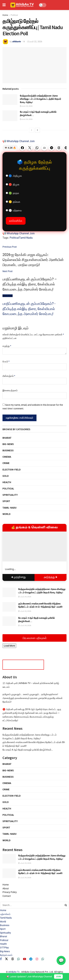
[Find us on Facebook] (1, 959)
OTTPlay (4, 948)
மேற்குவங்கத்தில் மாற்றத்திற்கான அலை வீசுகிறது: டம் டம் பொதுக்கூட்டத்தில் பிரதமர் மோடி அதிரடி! (40, 99)
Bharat (7, 438)
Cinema (7, 457)
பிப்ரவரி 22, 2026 (35, 42)
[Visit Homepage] (22, 5)
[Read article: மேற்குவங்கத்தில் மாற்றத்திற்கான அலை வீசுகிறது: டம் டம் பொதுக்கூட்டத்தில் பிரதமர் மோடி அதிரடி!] (10, 100)
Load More (9, 646)
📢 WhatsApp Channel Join (19, 141)
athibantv (17, 42)
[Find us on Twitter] (6, 959)
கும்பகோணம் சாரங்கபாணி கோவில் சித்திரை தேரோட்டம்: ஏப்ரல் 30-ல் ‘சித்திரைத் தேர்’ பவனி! (40, 605)
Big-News (8, 444)
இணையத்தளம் (10, 390)
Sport (6, 501)
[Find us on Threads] (13, 959)
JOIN (58, 977)
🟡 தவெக (13, 202)
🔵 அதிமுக (14, 176)
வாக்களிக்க (16, 221)
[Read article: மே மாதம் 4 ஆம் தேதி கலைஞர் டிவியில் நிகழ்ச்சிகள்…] (10, 116)
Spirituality (10, 495)
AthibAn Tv (14, 972)
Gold (6, 476)
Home (5, 15)
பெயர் (6, 361)
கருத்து (7, 346)
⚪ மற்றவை (14, 210)
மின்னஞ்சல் (9, 376)
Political (14, 15)
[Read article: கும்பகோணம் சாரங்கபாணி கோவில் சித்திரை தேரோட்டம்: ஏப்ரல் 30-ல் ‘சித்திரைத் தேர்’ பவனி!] (9, 607)
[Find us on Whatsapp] (18, 959)
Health (7, 482)
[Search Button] (66, 905)
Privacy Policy (10, 892)
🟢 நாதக (12, 193)
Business (8, 450)
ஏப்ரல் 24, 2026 (26, 106)
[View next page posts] (37, 130)
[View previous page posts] (32, 130)
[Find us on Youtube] (25, 959)
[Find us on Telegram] (31, 959)
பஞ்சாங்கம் (5, 914)
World (6, 514)
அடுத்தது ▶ (51, 577)
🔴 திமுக (13, 184)
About (6, 888)
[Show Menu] (4, 5)
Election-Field (12, 470)
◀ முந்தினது (18, 577)
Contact (7, 896)
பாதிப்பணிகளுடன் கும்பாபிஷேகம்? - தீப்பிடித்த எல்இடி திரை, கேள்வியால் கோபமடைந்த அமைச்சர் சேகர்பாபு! (29, 309)
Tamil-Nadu (26, 238)
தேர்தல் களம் (6, 955)
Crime (6, 463)
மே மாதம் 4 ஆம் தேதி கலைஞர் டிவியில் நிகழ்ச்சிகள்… (28, 750)
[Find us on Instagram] (37, 959)
